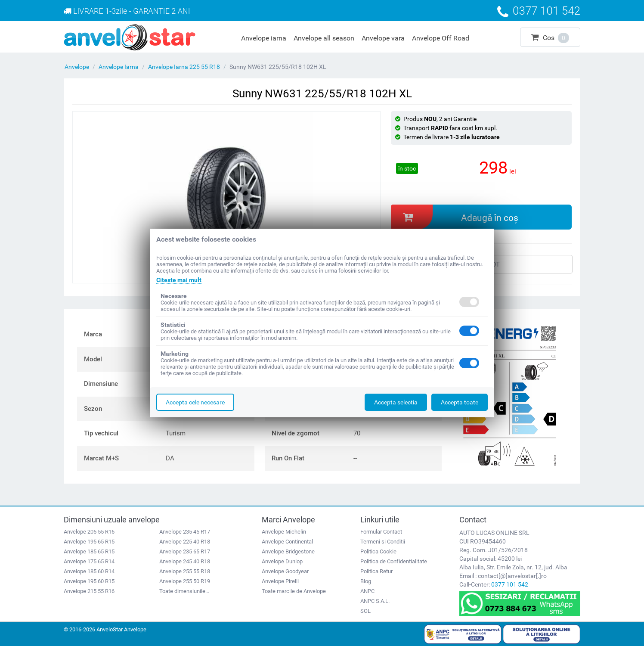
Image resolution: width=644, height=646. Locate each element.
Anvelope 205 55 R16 (89, 532)
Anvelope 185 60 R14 (89, 571)
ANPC (367, 591)
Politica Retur (376, 571)
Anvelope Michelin (284, 532)
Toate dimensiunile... (184, 591)
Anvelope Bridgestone (288, 551)
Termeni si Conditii (383, 542)
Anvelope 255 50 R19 (185, 581)
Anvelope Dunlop (282, 561)
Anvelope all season (324, 38)
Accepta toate (460, 402)
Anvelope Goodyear (285, 571)
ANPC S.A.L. (375, 601)
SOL (365, 611)
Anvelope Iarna (119, 67)
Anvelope (77, 67)
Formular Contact (381, 532)
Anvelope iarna (264, 38)
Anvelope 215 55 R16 (89, 591)
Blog (366, 581)
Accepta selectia (396, 402)
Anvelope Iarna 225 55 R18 (184, 67)
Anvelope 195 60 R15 (89, 581)
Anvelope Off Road (441, 38)
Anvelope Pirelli (280, 581)
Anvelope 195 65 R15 (89, 542)
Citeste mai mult (179, 280)
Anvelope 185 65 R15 (89, 551)
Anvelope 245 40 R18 (185, 561)
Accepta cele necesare (195, 402)
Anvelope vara (383, 38)
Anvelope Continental (287, 542)
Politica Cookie (378, 551)
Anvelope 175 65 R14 (89, 561)
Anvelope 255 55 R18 (185, 571)
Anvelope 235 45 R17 (185, 532)
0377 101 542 (510, 584)
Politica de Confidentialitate (394, 561)
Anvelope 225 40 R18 (185, 542)
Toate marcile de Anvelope (294, 591)
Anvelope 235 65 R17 (185, 551)
